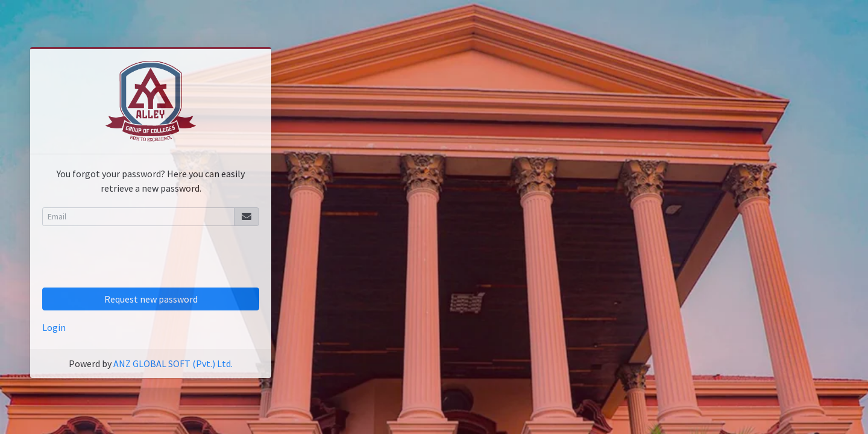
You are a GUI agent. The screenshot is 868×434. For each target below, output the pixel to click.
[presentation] (134, 259)
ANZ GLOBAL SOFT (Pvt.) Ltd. (173, 363)
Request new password (151, 299)
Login (54, 327)
